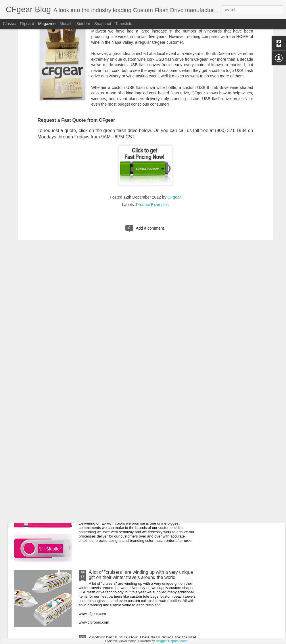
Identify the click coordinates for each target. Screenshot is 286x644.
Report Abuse (178, 641)
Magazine (47, 24)
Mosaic (66, 24)
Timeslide (124, 24)
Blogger (161, 641)
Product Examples (152, 140)
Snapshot (103, 24)
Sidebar (83, 24)
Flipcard (27, 24)
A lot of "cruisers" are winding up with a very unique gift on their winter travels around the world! (141, 575)
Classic (9, 24)
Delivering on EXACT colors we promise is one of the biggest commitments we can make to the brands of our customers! (143, 512)
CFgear (174, 132)
